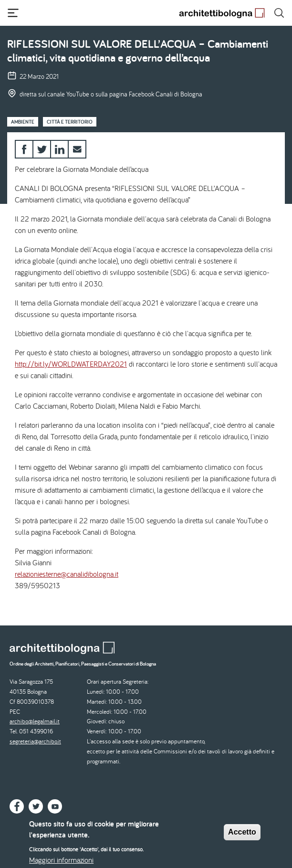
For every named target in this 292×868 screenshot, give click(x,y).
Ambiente (23, 122)
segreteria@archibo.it (35, 741)
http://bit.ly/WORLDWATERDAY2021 (71, 364)
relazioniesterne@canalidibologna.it (67, 574)
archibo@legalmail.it (35, 721)
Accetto (242, 836)
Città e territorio (70, 122)
